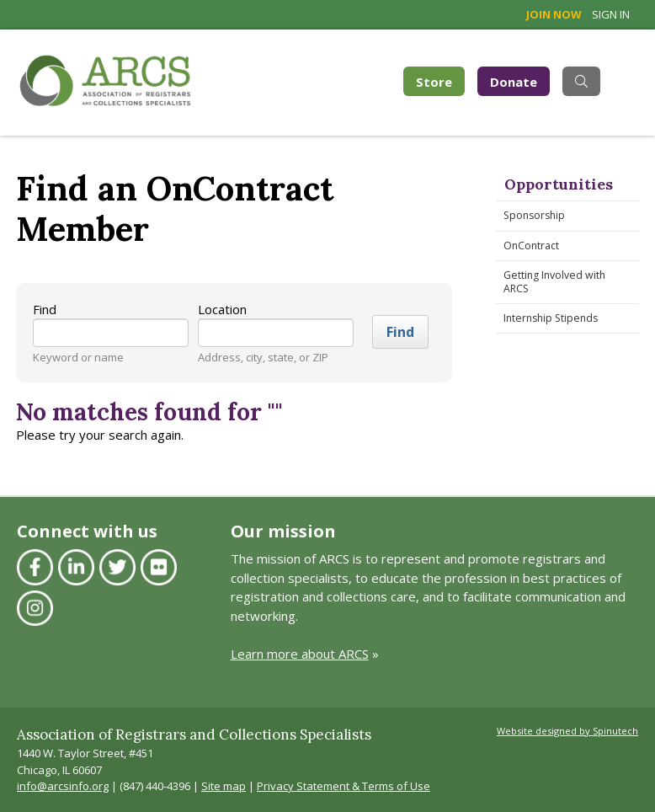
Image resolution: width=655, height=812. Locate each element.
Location (222, 309)
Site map (224, 786)
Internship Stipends (551, 318)
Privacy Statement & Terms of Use (343, 786)
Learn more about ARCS (300, 654)
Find (45, 309)
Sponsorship (534, 215)
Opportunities (559, 184)
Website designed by (567, 731)
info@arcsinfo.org (63, 786)
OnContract (531, 246)
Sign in (611, 14)
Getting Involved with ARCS (554, 282)
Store (440, 80)
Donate (514, 82)
